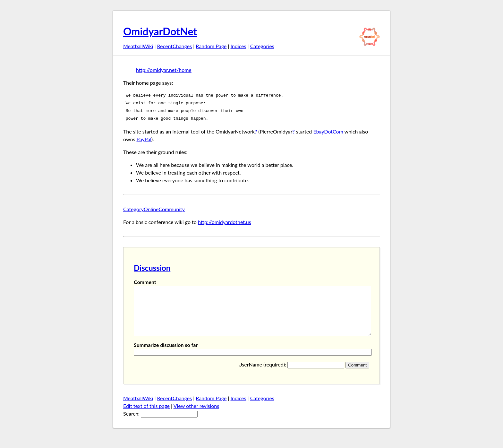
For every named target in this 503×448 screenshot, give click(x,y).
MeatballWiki (138, 46)
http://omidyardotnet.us (225, 222)
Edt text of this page (146, 415)
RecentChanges (175, 46)
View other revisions (196, 415)
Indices (238, 46)
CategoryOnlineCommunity (154, 209)
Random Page (211, 46)
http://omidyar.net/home (164, 70)
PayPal (144, 139)
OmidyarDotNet (160, 31)
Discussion (152, 268)
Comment (145, 282)
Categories (262, 46)
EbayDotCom (328, 131)
